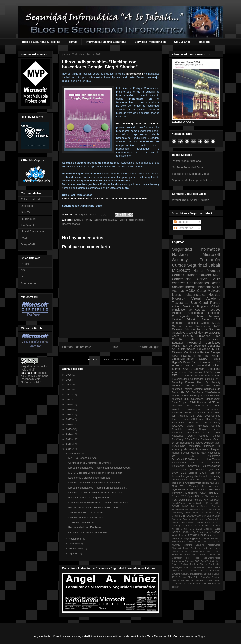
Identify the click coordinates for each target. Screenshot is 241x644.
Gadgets (208, 529)
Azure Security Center (204, 436)
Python (175, 571)
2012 (69, 444)
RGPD (193, 571)
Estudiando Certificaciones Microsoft (89, 478)
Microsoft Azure (209, 287)
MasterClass (214, 545)
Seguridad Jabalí (204, 265)
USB (198, 496)
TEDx (217, 433)
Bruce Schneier (191, 510)
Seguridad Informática (196, 249)
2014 (69, 434)
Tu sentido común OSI (81, 522)
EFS (192, 529)
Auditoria (183, 416)
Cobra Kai (177, 519)
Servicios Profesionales (150, 42)
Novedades (214, 453)
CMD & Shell (182, 42)
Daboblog (177, 382)
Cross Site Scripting (193, 470)
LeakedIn (192, 542)
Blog (194, 303)
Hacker (216, 359)
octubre (74, 544)
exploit (198, 500)
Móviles (195, 453)
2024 (69, 385)
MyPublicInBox (180, 490)
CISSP (202, 463)
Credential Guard (210, 439)
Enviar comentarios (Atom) (119, 360)
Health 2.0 (210, 532)
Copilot (176, 470)
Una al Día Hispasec (33, 231)
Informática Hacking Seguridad (106, 42)
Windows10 (201, 333)
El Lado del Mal (30, 199)
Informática (203, 326)
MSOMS (176, 545)
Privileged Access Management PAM (192, 567)
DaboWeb (27, 212)
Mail (194, 386)
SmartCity (205, 577)
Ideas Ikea (215, 535)
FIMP (193, 402)
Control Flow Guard (182, 522)
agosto (73, 554)
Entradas (181, 222)
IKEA (201, 535)
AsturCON (215, 500)
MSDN (217, 542)
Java (212, 538)
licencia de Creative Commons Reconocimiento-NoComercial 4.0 (34, 377)
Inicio (114, 347)
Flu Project (27, 225)
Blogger (215, 352)
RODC (202, 493)
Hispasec (202, 402)
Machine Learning (194, 545)
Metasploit (195, 486)
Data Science (189, 473)
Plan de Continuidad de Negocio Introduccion (94, 483)
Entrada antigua (149, 347)
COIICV (192, 516)
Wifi (174, 416)
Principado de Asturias (188, 310)
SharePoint (193, 577)
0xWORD (27, 238)
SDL (206, 571)
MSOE (184, 486)
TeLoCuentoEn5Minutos (185, 459)
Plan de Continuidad (210, 564)
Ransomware (213, 409)
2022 (69, 395)
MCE (217, 326)
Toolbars (191, 584)
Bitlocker (205, 506)
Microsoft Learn (211, 486)
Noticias (214, 295)
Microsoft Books (210, 386)
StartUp (176, 580)
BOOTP (176, 506)
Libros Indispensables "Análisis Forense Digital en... (98, 488)
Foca (186, 419)
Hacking (97, 220)
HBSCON (186, 532)
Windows (179, 283)
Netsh (194, 555)
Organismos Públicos (183, 561)
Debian (176, 476)
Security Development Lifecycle (197, 574)
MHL (210, 542)
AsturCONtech (179, 503)
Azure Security (183, 336)
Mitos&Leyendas (190, 551)
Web (218, 413)
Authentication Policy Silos (205, 503)
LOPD (208, 372)
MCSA (190, 291)
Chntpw (211, 516)
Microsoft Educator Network (190, 329)
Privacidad (204, 336)
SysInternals (213, 456)
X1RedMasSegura (183, 359)
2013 (69, 439)
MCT (217, 275)
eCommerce (186, 500)
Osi (174, 456)
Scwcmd (176, 574)
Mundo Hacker (180, 453)
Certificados (213, 343)
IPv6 (206, 535)
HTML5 (195, 532)
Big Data (196, 416)
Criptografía (196, 313)
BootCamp (178, 439)
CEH (208, 510)
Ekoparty (184, 402)
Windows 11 (214, 584)
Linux (217, 372)
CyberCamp (214, 470)
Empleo (176, 419)
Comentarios (184, 228)
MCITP (216, 356)
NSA (204, 453)
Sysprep (200, 580)
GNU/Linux (197, 419)
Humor (198, 271)
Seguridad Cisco (209, 366)
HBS (217, 362)
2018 (69, 414)
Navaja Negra (197, 429)
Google (205, 323)
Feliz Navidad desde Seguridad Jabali (90, 498)
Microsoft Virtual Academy (196, 299)
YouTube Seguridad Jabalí (188, 167)
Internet (191, 287)
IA (194, 480)
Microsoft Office (181, 406)
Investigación (202, 483)
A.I (192, 463)
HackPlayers (29, 219)
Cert (204, 516)
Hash (201, 532)
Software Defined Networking (189, 413)
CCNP (202, 510)
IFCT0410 (193, 535)
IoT (201, 538)
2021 (69, 400)
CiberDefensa (213, 392)
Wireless (215, 496)
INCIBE (25, 264)
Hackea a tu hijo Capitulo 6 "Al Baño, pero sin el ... (97, 493)
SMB (218, 571)
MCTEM (202, 542)
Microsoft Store (203, 406)
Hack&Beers (187, 443)
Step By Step (188, 580)
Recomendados (71, 224)
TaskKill (182, 584)
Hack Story (213, 419)
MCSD (216, 349)
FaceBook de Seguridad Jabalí (191, 174)
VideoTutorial (213, 459)
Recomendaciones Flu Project (85, 527)
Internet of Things (180, 538)
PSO (197, 561)
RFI (187, 571)
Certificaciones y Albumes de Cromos (89, 463)
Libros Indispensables (132, 220)
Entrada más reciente (77, 347)
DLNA (197, 522)
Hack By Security (209, 382)
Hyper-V (177, 362)
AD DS (185, 392)
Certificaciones (198, 283)
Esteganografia (189, 476)
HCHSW (177, 366)
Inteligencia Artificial (183, 483)
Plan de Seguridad (194, 346)
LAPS (183, 542)
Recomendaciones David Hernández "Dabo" (93, 507)
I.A (190, 480)
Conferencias (182, 279)
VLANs (206, 496)
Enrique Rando (83, 220)
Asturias (178, 291)
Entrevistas (195, 372)
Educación (204, 349)
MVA (200, 316)
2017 (69, 419)
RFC (182, 571)
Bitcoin (194, 506)
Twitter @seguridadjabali (187, 161)
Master (190, 426)
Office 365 (215, 555)
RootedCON (213, 493)
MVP (186, 386)
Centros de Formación (190, 376)
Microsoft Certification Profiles (191, 352)
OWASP (203, 555)
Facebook (214, 313)
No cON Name (198, 490)
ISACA (216, 480)
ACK (206, 500)
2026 (69, 375)
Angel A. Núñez (87, 215)
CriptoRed (178, 339)
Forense (190, 382)
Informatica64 (111, 220)
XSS (174, 500)
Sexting (182, 577)
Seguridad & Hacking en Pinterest (193, 180)
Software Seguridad (207, 369)
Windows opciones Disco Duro (86, 517)
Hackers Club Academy (205, 423)
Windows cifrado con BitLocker (86, 512)
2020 (69, 404)
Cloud (204, 303)
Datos (187, 362)
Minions (176, 551)
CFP (214, 510)
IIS (210, 480)
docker (175, 587)
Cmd (217, 336)
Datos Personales (202, 362)
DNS (218, 379)
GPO (175, 356)
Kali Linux (215, 483)
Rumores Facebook (185, 323)
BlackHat (216, 506)
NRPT (210, 551)
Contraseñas (214, 519)
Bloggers (202, 306)
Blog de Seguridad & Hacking (41, 42)
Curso (201, 291)
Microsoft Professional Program (202, 449)
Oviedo (176, 326)
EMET (199, 529)
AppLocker (178, 436)
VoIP (211, 413)
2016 (69, 424)
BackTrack (197, 392)
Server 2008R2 (182, 369)
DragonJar (178, 396)
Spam (191, 496)
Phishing (194, 564)
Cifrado (216, 306)
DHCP (175, 443)
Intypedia (194, 538)
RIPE (24, 277)
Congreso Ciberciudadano (204, 466)
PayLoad (185, 564)
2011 (69, 449)
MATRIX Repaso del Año (82, 458)
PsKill (217, 567)
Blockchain (177, 510)
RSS (191, 456)
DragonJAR (28, 244)
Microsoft (181, 270)
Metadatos (195, 446)
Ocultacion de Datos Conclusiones (88, 532)
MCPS (176, 346)
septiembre (76, 548)
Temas (73, 42)
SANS (200, 571)
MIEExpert (214, 402)
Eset (187, 396)
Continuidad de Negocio (195, 519)
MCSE (216, 323)
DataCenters (207, 522)
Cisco (189, 333)
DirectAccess (190, 526)
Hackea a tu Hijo (195, 356)
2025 (69, 380)
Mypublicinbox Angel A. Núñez (190, 200)
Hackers (204, 42)
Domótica (204, 526)
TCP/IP (207, 433)
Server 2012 (211, 319)
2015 (69, 429)
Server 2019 (179, 496)
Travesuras (180, 303)
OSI (23, 270)
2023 (69, 390)
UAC (198, 584)
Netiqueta (185, 555)
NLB (202, 551)
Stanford (216, 577)
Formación (210, 260)
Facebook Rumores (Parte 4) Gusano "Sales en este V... (100, 503)
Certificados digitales (202, 379)
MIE (174, 375)
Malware (214, 291)
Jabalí (206, 538)
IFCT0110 (202, 480)
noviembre (75, 539)
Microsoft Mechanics (209, 548)
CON (199, 516)
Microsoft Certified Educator (196, 318)
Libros (188, 326)
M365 (175, 486)
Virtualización (179, 463)
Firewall (203, 476)
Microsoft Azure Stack (184, 548)
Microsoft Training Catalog (187, 389)
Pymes (215, 303)
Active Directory (183, 306)
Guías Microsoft (211, 396)
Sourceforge (28, 283)
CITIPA (184, 516)
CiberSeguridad (181, 316)
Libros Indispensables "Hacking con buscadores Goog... (100, 468)
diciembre (75, 454)
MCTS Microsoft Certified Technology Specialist (95, 473)
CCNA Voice (192, 439)
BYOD (185, 506)
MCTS (190, 366)
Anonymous (179, 372)
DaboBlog (27, 206)
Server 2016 (209, 279)
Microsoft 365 (180, 399)
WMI (204, 584)
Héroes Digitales (204, 443)
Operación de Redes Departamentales (196, 558)
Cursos (179, 265)
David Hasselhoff (210, 473)
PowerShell (194, 343)
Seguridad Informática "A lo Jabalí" (34, 368)
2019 (69, 410)
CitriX (218, 516)
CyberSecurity (212, 416)
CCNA (203, 359)
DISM (175, 473)
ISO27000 (178, 426)
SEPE (212, 571)
